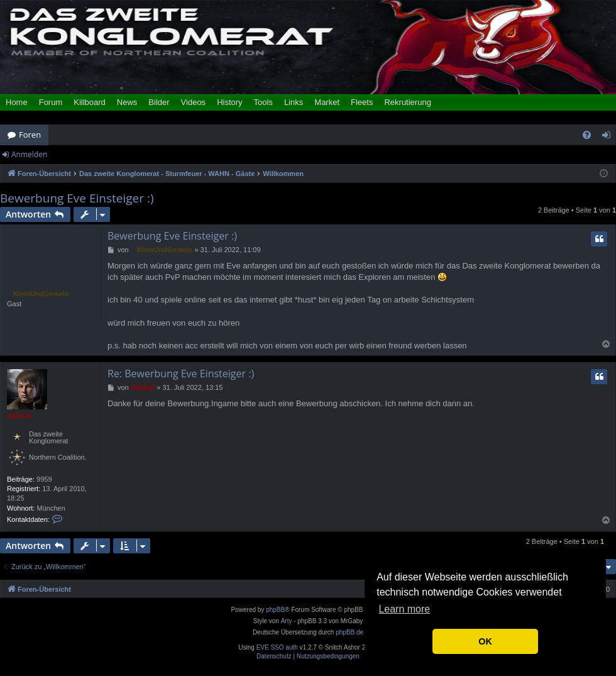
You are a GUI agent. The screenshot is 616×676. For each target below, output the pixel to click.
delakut (19, 416)
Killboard (90, 102)
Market (327, 102)
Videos (194, 102)
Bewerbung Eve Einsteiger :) (77, 198)
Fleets (362, 102)
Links (294, 102)
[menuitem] (587, 135)
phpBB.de (349, 632)
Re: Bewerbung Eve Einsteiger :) (181, 374)
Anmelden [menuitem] (610, 137)
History (229, 102)
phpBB (275, 610)
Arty (287, 621)
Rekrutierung (407, 102)
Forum (51, 102)
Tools (263, 102)
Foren (30, 135)
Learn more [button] (404, 609)
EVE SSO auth (277, 648)
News (127, 102)
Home (17, 102)
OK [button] (485, 641)
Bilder (159, 102)
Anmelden (29, 154)
